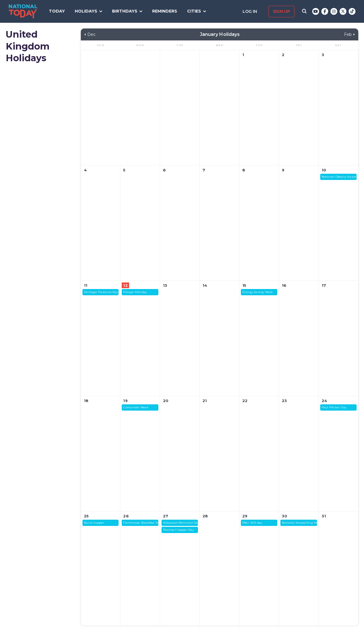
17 (324, 285)
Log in (250, 11)
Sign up (282, 11)
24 (324, 401)
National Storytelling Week (299, 523)
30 (285, 516)
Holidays (86, 11)
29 (245, 516)
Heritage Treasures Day (101, 292)
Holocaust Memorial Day (180, 523)
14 (205, 285)
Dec (91, 34)
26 (126, 516)
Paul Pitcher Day (334, 407)
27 (166, 516)
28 (205, 516)
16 (284, 285)
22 (245, 401)
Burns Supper (94, 523)
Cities (194, 11)
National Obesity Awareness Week (339, 177)
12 (125, 285)
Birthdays (125, 11)
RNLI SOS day (252, 523)
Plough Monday (135, 292)
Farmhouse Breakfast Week (141, 523)
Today (57, 11)
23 (284, 401)
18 (86, 401)
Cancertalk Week (136, 407)
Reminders (165, 11)
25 (86, 516)
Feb (348, 34)
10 (324, 170)
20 (166, 401)
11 (86, 285)
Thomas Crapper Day (178, 530)
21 (205, 401)
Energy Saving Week (258, 292)
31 (324, 516)
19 (125, 401)
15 (244, 285)
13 (165, 285)
